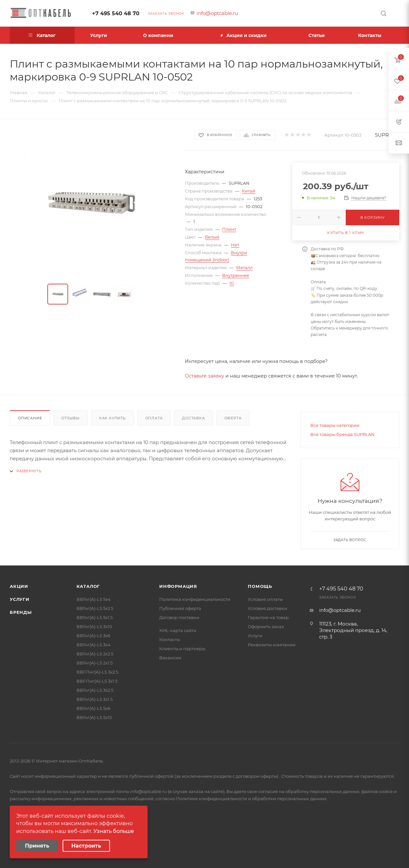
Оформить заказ (266, 626)
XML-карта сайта (178, 630)
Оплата (154, 418)
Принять (37, 846)
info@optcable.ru (217, 13)
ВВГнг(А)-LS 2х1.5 (95, 663)
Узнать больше (114, 831)
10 (232, 283)
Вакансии (170, 658)
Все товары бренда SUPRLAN (343, 434)
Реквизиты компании (272, 645)
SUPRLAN (387, 135)
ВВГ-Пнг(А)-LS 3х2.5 (97, 672)
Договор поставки (179, 617)
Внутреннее (236, 275)
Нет (235, 245)
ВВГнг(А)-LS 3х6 (93, 636)
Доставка (193, 418)
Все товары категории (335, 425)
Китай (249, 191)
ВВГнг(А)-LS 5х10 (94, 717)
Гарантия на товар (268, 617)
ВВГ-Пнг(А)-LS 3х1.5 (97, 681)
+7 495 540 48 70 (116, 13)
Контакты (170, 639)
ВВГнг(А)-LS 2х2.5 (95, 654)
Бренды (21, 612)
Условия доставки (267, 608)
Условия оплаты (265, 599)
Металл (244, 267)
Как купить (113, 418)
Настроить (86, 846)
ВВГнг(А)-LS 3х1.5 (95, 699)
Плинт (229, 229)
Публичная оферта (180, 608)
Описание (30, 418)
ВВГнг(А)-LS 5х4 (94, 599)
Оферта (233, 418)
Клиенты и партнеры (182, 649)
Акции (19, 586)
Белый (212, 237)
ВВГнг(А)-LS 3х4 (94, 645)
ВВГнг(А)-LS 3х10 (94, 626)
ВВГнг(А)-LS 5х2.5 (95, 608)
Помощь (260, 586)
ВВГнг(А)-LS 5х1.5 (95, 617)
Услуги (20, 599)
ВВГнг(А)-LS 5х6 (93, 708)
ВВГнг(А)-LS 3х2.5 (95, 690)
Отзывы (71, 418)
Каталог (88, 586)
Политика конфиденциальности (195, 599)
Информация (178, 586)
